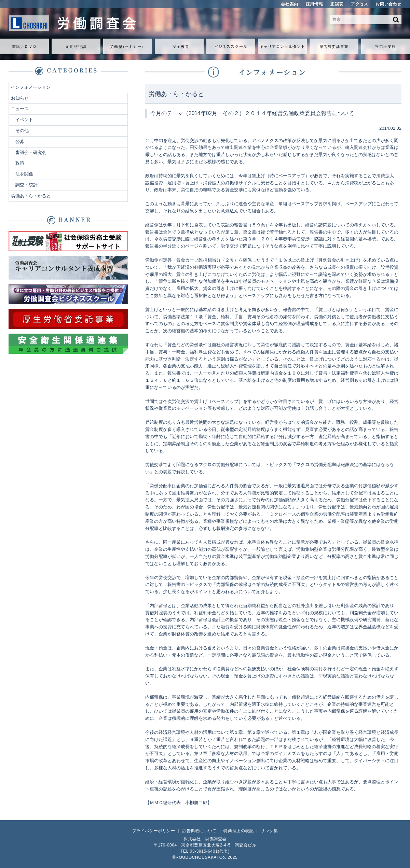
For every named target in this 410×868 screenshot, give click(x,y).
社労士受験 (386, 46)
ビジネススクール (231, 46)
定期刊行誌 (76, 46)
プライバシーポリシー (154, 831)
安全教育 (181, 46)
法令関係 (24, 174)
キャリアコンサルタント (282, 46)
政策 (20, 163)
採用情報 (314, 4)
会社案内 (289, 4)
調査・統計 (26, 185)
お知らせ (20, 98)
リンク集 (269, 831)
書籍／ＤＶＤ (24, 46)
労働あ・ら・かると (31, 196)
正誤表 (337, 4)
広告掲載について (199, 831)
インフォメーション (31, 87)
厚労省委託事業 (334, 46)
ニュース (20, 109)
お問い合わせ (388, 4)
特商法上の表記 (238, 831)
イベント (24, 120)
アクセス (359, 4)
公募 (20, 142)
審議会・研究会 (31, 152)
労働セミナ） (127, 46)
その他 (22, 131)
